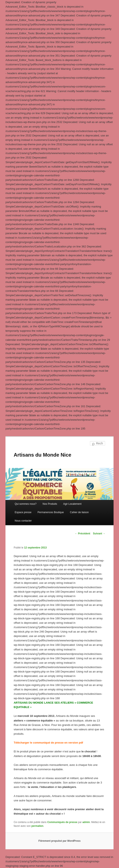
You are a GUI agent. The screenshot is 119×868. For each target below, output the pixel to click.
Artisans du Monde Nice (42, 455)
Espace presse (23, 512)
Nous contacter (23, 521)
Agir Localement (72, 504)
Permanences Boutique (51, 512)
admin (86, 822)
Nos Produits (50, 504)
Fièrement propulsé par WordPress (60, 841)
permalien (37, 826)
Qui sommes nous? (26, 504)
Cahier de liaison (79, 512)
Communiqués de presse (62, 822)
